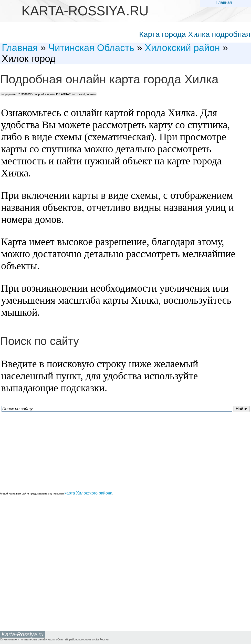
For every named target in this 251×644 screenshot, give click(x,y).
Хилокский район (182, 48)
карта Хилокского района (88, 493)
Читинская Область (91, 48)
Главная (224, 2)
